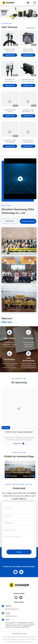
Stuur (19, 552)
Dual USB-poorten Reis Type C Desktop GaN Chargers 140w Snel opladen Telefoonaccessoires (28, 84)
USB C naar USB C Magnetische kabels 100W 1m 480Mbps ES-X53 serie (28, 54)
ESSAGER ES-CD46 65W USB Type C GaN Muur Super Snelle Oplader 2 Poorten (28, 114)
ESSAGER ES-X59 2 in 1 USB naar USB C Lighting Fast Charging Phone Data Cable (10, 54)
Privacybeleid (16, 634)
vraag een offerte (28, 221)
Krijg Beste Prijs (10, 59)
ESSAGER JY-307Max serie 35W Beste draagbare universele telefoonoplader (10, 145)
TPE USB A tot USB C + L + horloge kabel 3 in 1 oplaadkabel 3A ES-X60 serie (28, 145)
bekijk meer (32, 28)
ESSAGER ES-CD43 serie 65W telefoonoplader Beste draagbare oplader (10, 114)
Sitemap (24, 634)
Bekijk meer (19, 444)
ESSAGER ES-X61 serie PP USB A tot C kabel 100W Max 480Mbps (10, 84)
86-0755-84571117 (12, 609)
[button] (13, 18)
